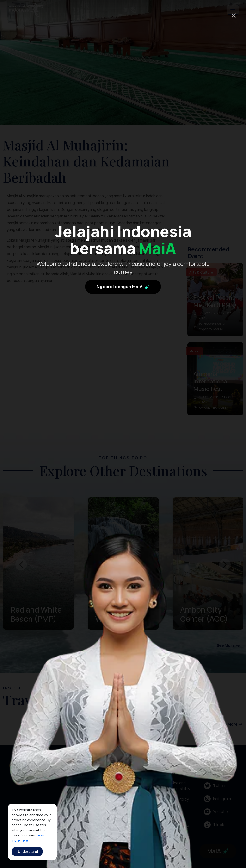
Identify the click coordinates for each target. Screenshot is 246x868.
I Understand (27, 852)
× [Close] (234, 15)
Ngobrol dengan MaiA (123, 290)
